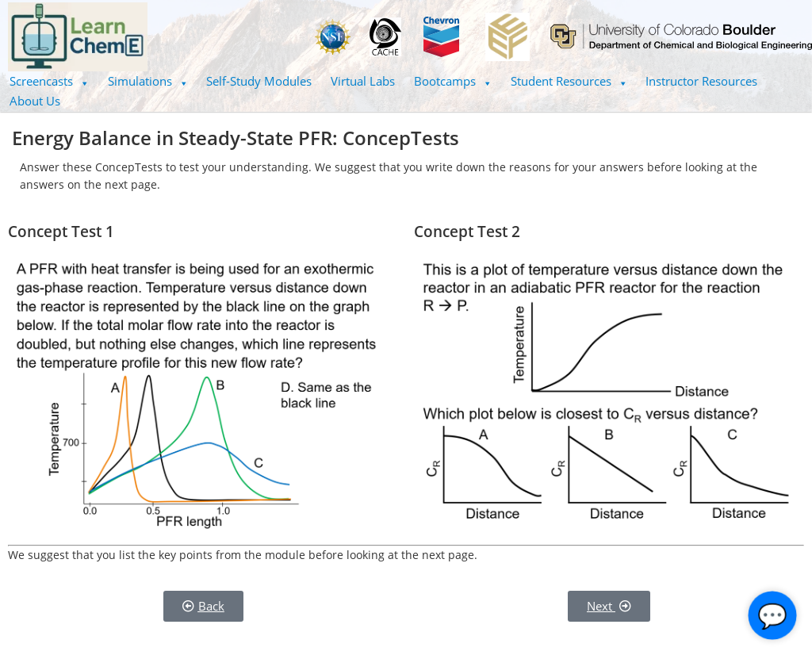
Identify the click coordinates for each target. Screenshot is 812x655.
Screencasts (49, 81)
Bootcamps (453, 81)
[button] (49, 81)
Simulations (148, 81)
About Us (35, 101)
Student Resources (569, 81)
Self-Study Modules (259, 81)
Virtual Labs (363, 81)
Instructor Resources (701, 81)
